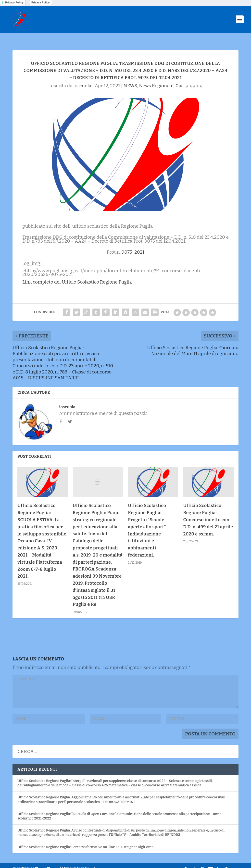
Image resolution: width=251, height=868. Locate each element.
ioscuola (82, 78)
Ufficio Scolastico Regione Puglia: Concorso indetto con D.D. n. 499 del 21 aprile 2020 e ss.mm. (208, 512)
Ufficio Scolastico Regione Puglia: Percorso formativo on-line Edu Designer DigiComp (85, 839)
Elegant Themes (47, 861)
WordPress (94, 861)
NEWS (130, 78)
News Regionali (156, 78)
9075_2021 (133, 244)
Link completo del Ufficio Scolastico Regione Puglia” (78, 274)
